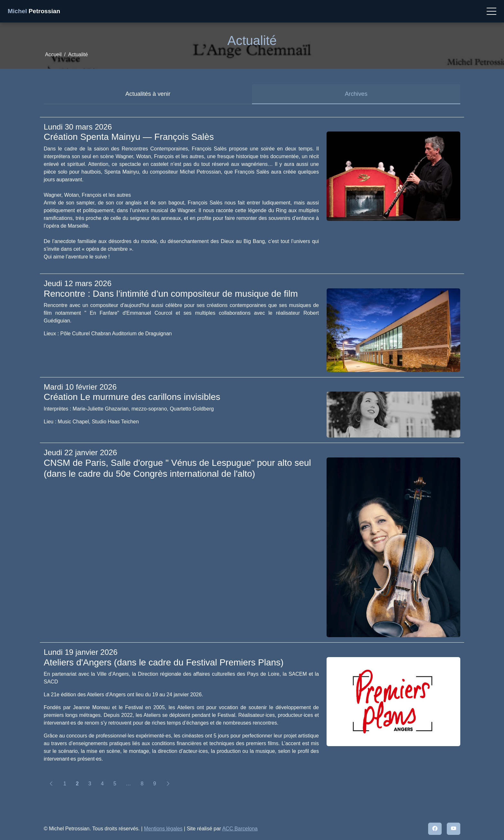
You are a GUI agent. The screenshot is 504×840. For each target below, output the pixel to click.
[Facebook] (435, 829)
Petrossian (34, 11)
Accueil (53, 54)
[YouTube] (454, 829)
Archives (356, 94)
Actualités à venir (148, 94)
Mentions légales (163, 829)
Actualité (78, 54)
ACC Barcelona (240, 829)
